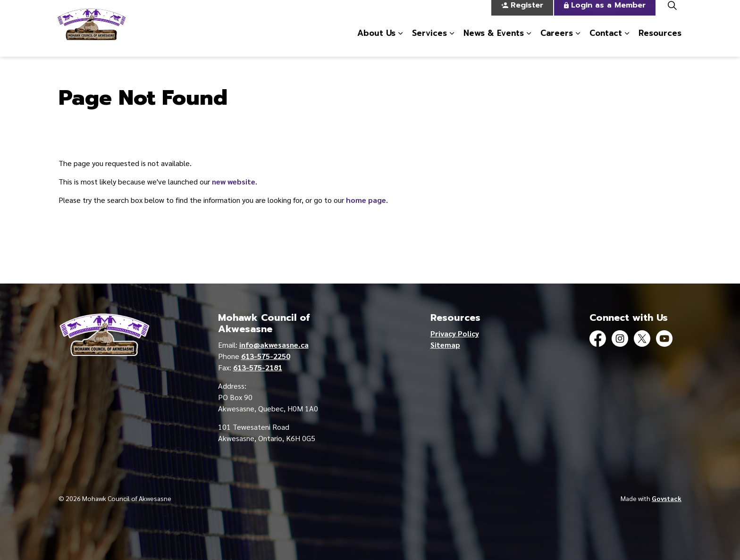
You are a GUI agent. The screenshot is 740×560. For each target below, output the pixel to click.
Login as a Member (605, 14)
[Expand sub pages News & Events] (529, 42)
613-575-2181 (258, 367)
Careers (557, 42)
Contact (606, 42)
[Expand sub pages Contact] (627, 42)
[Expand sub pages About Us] (400, 42)
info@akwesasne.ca (274, 345)
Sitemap (445, 345)
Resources (660, 42)
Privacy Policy (455, 333)
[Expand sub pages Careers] (578, 42)
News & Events (494, 42)
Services (429, 42)
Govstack (667, 498)
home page (366, 200)
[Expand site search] (672, 14)
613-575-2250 (266, 356)
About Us (376, 42)
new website (234, 181)
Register (522, 14)
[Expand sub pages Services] (452, 42)
